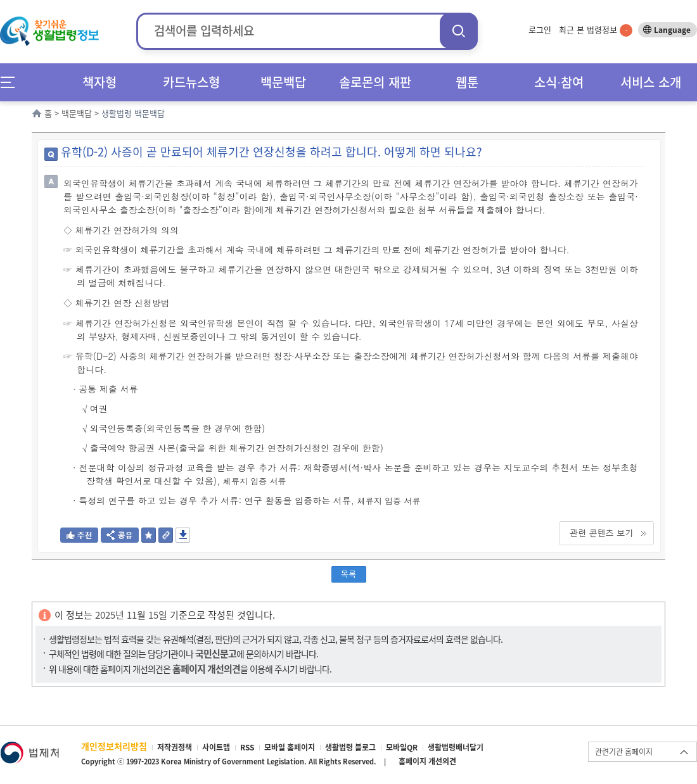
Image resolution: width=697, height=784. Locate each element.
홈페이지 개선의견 (427, 761)
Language (672, 30)
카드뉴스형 (191, 82)
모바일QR (402, 747)
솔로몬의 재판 (375, 82)
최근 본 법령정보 (596, 29)
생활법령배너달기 (456, 747)
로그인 (540, 29)
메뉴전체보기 (12, 82)
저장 (183, 535)
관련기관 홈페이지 (624, 752)
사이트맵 (216, 747)
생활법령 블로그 (350, 747)
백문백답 (283, 82)
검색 (459, 31)
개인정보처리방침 (114, 746)
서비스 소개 (651, 82)
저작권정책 (175, 747)
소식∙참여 (559, 82)
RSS (247, 747)
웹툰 (467, 82)
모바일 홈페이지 (290, 747)
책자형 (99, 82)
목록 (348, 573)
